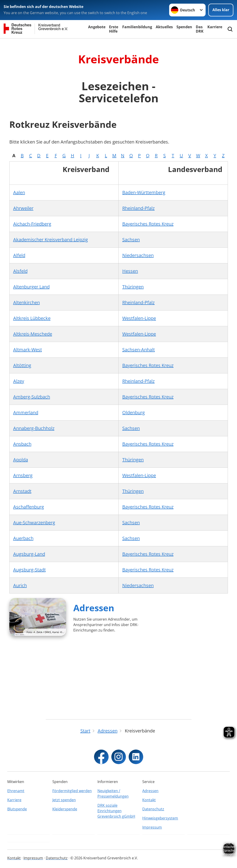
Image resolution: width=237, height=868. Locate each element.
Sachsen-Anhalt (139, 350)
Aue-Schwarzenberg (34, 523)
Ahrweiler (23, 208)
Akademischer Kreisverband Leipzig (51, 240)
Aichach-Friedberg (32, 224)
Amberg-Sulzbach (32, 397)
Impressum (152, 827)
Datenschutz (153, 809)
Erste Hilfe (114, 29)
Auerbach (23, 538)
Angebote (97, 27)
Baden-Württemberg (144, 192)
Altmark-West (28, 350)
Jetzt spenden (64, 800)
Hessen (130, 271)
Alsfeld (20, 271)
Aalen (19, 192)
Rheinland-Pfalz (138, 208)
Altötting (22, 365)
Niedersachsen (138, 255)
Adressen (94, 608)
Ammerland (26, 412)
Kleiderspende (65, 809)
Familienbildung (137, 27)
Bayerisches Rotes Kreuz (148, 224)
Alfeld (19, 255)
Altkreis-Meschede (33, 334)
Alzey (19, 381)
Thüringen (133, 287)
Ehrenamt (16, 791)
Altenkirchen (27, 302)
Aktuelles (164, 27)
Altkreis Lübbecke (32, 318)
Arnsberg (23, 475)
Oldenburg (134, 412)
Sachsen (131, 240)
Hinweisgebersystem (160, 818)
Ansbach (22, 444)
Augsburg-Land (29, 554)
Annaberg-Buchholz (34, 428)
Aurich (20, 585)
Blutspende (17, 809)
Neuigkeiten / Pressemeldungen (113, 794)
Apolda (21, 460)
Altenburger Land (31, 287)
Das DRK (200, 29)
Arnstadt (22, 491)
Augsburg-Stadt (29, 570)
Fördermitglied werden (72, 791)
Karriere (215, 27)
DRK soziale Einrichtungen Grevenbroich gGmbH (116, 811)
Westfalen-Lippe (139, 318)
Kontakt (149, 800)
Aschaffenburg (29, 507)
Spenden (184, 27)
